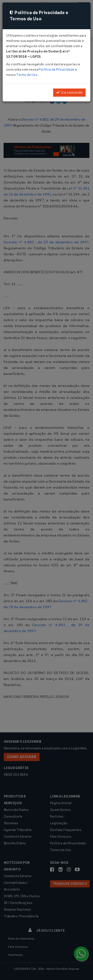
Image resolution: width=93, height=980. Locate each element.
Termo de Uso (27, 75)
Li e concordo (69, 92)
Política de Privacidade (57, 70)
